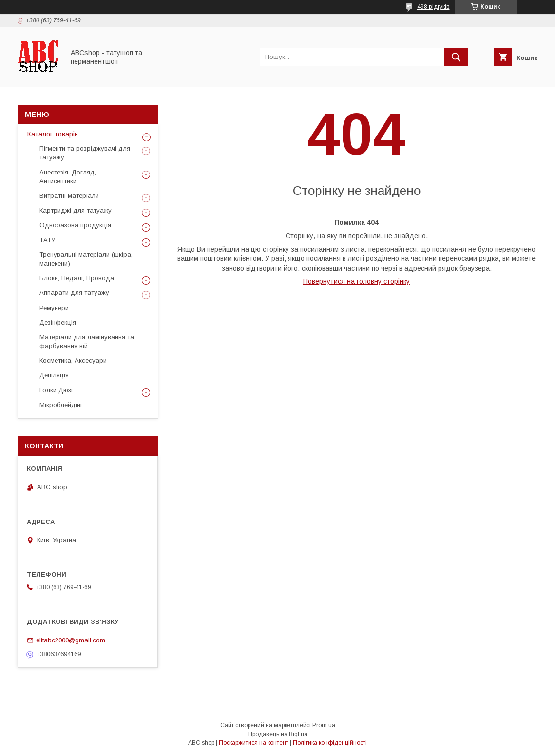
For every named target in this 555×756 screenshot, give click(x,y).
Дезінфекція (58, 322)
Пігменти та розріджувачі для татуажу (85, 153)
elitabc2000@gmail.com (71, 640)
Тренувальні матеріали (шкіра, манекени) (86, 259)
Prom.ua (324, 725)
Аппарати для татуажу (74, 293)
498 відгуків (433, 7)
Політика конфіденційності (330, 743)
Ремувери (54, 308)
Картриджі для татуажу (76, 210)
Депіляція (54, 375)
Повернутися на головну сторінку (356, 281)
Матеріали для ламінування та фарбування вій (87, 341)
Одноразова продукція (75, 225)
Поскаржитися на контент (254, 743)
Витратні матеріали (69, 196)
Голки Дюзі (56, 390)
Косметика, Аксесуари (73, 360)
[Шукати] (456, 57)
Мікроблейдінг (61, 405)
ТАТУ (47, 240)
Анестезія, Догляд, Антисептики (68, 177)
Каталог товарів (53, 134)
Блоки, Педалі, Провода (77, 278)
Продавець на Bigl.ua (278, 734)
